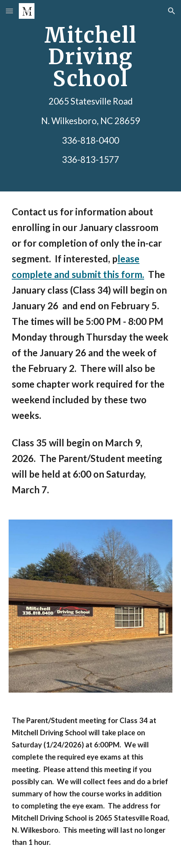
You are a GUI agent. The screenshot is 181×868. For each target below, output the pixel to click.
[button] (9, 11)
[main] (90, 96)
